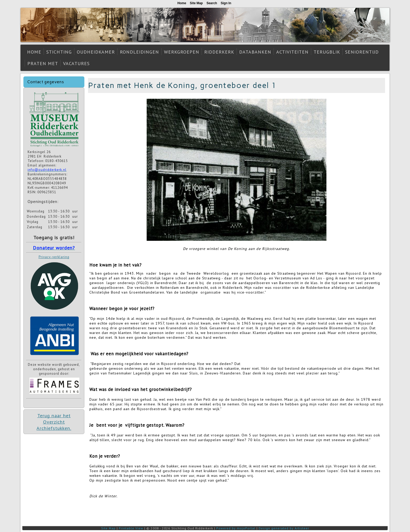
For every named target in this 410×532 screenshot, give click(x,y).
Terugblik (327, 52)
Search (212, 3)
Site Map (108, 528)
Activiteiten (292, 52)
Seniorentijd (362, 52)
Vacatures (76, 63)
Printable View (131, 528)
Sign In (226, 3)
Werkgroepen (182, 52)
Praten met (43, 63)
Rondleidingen (139, 52)
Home (34, 52)
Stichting (59, 52)
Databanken (255, 52)
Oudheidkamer (96, 52)
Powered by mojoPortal (236, 528)
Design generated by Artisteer (284, 528)
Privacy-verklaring (54, 257)
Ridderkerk (219, 52)
